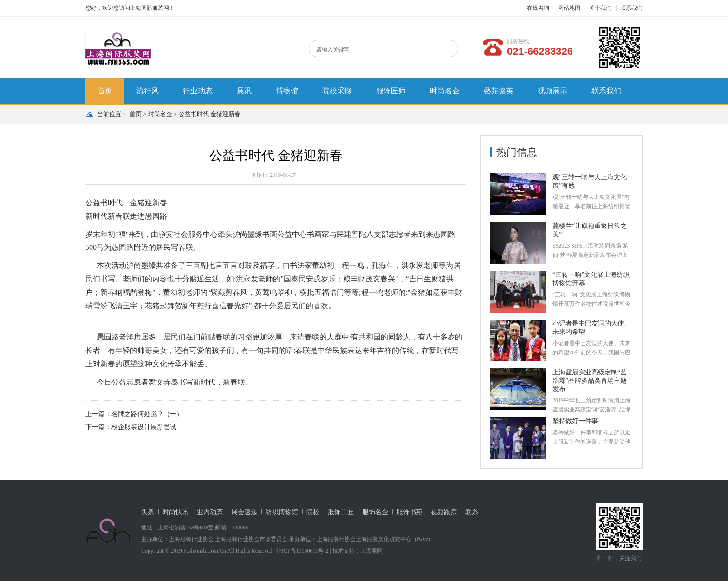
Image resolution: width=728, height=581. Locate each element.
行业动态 (198, 91)
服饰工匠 (341, 512)
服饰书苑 (409, 512)
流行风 (148, 91)
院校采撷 (337, 91)
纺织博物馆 (282, 512)
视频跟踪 (444, 512)
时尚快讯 (175, 512)
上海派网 (371, 551)
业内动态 (210, 512)
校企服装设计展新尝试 (144, 427)
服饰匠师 (391, 91)
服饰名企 (375, 512)
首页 (105, 91)
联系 (472, 512)
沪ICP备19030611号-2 (302, 551)
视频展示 (552, 91)
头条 (148, 512)
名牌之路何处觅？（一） (147, 414)
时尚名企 (445, 91)
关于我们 (600, 8)
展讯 (244, 91)
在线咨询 (538, 8)
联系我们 (631, 8)
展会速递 (244, 512)
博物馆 (287, 91)
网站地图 (569, 8)
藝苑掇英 (499, 91)
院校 (313, 512)
